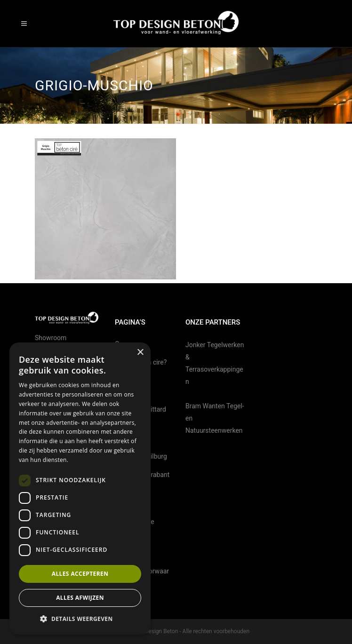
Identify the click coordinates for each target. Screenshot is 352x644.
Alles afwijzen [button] (80, 598)
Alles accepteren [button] (80, 574)
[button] (80, 619)
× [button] (140, 353)
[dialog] (80, 489)
